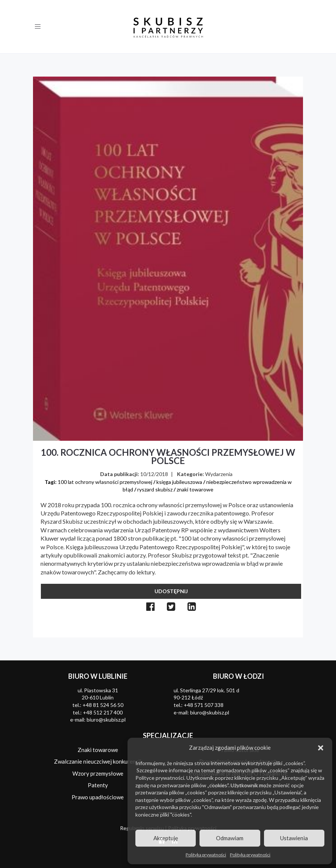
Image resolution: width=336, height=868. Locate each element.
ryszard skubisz (155, 489)
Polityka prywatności (206, 855)
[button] (321, 748)
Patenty (98, 785)
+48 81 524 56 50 (103, 705)
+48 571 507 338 (204, 705)
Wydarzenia (219, 474)
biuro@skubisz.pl (106, 720)
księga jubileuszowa (179, 482)
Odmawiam (230, 838)
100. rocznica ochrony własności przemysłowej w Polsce (168, 456)
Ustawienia (294, 838)
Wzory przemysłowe (98, 773)
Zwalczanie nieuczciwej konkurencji (98, 761)
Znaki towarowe (98, 750)
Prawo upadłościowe (98, 797)
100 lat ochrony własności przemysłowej (105, 482)
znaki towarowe (195, 489)
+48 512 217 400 (103, 712)
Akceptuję (166, 838)
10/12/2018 (154, 474)
